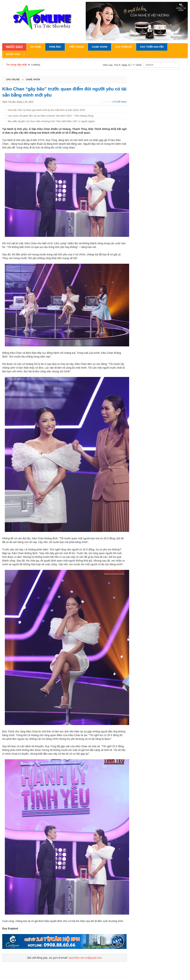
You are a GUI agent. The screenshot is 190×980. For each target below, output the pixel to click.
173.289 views (119, 102)
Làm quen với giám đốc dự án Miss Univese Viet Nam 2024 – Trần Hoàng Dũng (51, 116)
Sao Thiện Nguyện (152, 47)
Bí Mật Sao (13, 54)
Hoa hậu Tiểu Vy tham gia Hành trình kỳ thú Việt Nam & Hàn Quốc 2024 (46, 110)
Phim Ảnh (55, 47)
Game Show (100, 47)
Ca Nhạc (36, 47)
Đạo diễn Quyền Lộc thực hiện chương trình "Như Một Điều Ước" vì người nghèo (51, 121)
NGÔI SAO (14, 47)
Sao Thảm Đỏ (124, 47)
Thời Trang (76, 47)
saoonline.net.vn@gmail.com (85, 958)
